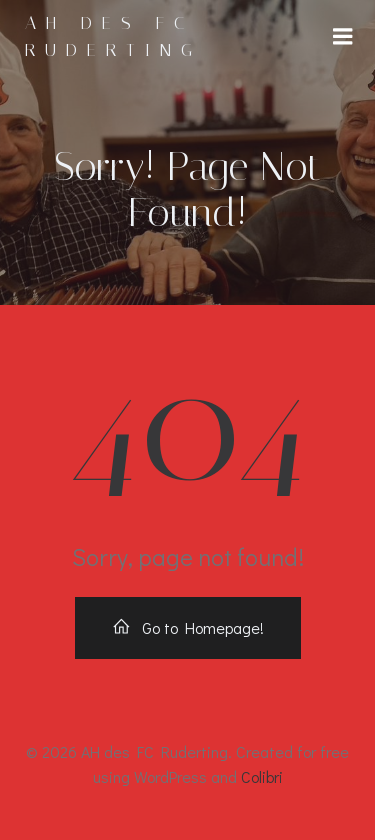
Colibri (262, 776)
